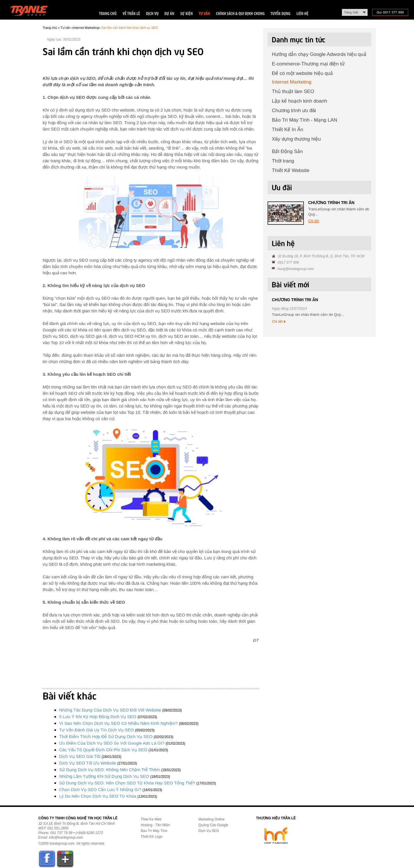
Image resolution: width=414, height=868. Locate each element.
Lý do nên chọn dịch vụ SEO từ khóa (98, 796)
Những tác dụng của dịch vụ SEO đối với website (110, 710)
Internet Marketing (86, 28)
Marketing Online (211, 819)
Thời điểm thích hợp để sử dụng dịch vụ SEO (106, 736)
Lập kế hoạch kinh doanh (300, 101)
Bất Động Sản (287, 151)
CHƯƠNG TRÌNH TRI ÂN (331, 203)
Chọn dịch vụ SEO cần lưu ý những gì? (100, 789)
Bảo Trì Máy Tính (154, 831)
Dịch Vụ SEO (209, 831)
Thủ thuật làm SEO (293, 91)
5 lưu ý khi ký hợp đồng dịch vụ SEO (98, 717)
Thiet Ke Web (151, 819)
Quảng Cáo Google (213, 825)
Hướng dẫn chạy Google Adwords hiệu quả (319, 54)
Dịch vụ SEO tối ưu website (88, 763)
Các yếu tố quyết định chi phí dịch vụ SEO (103, 750)
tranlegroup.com (62, 844)
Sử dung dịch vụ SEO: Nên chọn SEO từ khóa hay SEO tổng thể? (127, 783)
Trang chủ (50, 28)
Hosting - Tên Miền (155, 825)
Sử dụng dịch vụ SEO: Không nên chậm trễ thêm (110, 770)
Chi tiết (314, 221)
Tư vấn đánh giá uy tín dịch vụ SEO (96, 730)
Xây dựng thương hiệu (296, 139)
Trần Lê (32, 12)
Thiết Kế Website (291, 170)
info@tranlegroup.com (66, 837)
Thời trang (283, 161)
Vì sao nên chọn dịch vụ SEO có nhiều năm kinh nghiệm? (118, 723)
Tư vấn (65, 28)
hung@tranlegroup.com (296, 269)
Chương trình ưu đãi (294, 111)
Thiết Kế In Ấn (287, 130)
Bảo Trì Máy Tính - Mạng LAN (305, 120)
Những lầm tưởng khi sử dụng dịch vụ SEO (104, 776)
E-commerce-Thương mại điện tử (308, 64)
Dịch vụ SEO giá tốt (80, 756)
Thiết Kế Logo (152, 837)
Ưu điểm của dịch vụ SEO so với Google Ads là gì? (112, 743)
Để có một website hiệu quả (302, 73)
